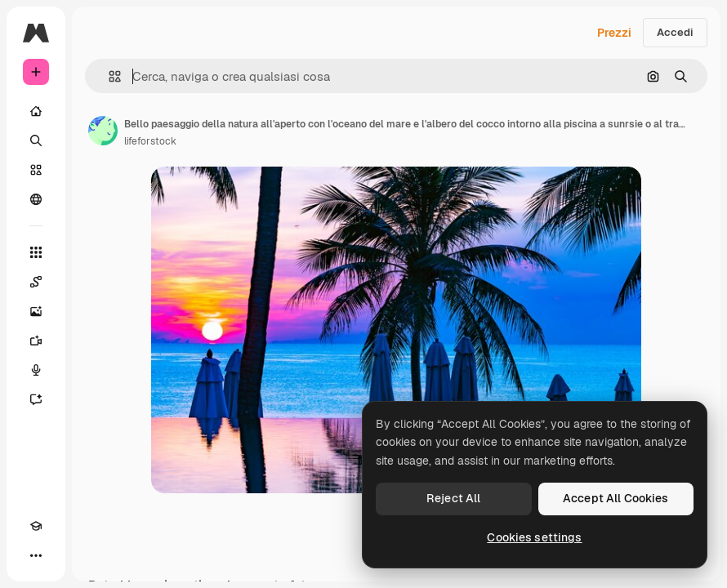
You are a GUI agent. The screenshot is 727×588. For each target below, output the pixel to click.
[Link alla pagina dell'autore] (103, 131)
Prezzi (614, 33)
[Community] (36, 199)
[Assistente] (36, 399)
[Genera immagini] (36, 311)
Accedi (675, 32)
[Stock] (36, 170)
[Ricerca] (36, 140)
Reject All (453, 498)
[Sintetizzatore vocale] (36, 370)
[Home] (36, 111)
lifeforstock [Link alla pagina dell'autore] (150, 141)
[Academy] (36, 526)
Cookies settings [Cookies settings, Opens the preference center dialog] (534, 537)
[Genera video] (36, 341)
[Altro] (36, 555)
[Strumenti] (36, 252)
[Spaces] (36, 282)
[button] (108, 76)
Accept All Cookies (616, 498)
